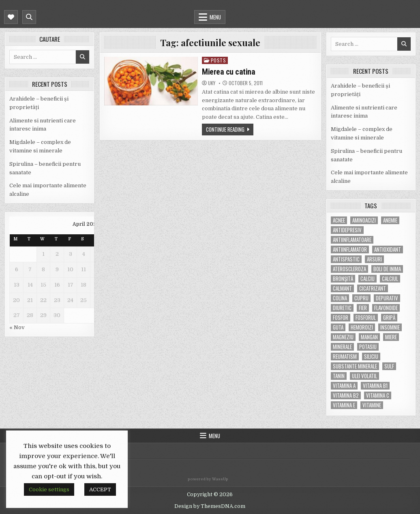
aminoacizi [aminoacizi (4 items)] (364, 220)
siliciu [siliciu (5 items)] (371, 357)
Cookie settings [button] (49, 489)
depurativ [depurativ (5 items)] (387, 298)
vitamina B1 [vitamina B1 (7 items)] (375, 386)
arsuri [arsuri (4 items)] (374, 259)
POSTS (219, 60)
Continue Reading (225, 129)
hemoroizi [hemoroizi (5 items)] (362, 327)
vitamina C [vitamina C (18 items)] (378, 395)
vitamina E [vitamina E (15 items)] (344, 405)
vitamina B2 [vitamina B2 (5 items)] (346, 395)
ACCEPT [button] (100, 489)
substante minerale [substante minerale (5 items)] (355, 366)
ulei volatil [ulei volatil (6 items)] (364, 376)
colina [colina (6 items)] (340, 298)
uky (212, 83)
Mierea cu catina (228, 72)
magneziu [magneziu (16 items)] (343, 337)
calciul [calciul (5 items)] (390, 279)
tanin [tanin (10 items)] (339, 376)
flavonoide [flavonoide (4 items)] (386, 308)
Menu (215, 17)
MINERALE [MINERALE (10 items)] (342, 347)
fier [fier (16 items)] (363, 308)
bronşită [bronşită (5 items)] (343, 279)
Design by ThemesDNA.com (210, 506)
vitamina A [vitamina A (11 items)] (344, 386)
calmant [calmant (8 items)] (342, 288)
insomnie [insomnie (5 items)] (390, 327)
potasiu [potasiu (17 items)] (368, 347)
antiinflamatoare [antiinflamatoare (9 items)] (352, 240)
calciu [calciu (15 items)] (367, 279)
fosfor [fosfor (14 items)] (341, 318)
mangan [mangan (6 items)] (369, 337)
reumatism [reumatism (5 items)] (345, 357)
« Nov (17, 327)
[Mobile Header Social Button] (11, 17)
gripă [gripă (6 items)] (389, 318)
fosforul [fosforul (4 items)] (366, 318)
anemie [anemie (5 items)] (390, 220)
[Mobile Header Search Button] (29, 17)
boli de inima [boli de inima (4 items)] (387, 269)
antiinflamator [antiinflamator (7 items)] (350, 250)
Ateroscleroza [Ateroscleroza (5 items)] (349, 269)
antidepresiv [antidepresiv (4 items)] (347, 230)
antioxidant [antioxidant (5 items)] (388, 250)
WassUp (220, 479)
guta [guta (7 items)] (338, 327)
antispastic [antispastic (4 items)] (346, 259)
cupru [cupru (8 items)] (361, 298)
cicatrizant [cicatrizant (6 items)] (373, 288)
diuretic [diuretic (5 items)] (342, 308)
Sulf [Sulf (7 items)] (389, 366)
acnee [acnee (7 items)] (339, 220)
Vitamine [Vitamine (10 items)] (372, 405)
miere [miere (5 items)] (391, 337)
